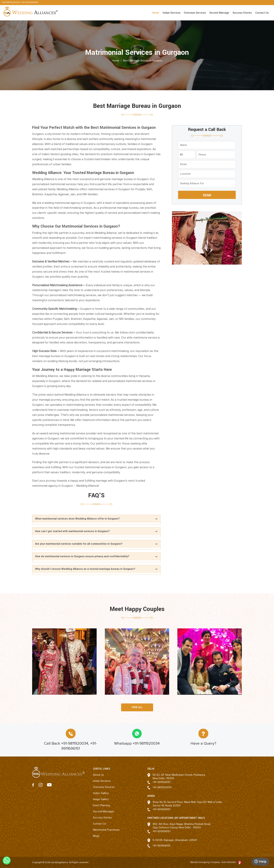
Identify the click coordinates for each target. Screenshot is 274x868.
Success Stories (242, 13)
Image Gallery (101, 799)
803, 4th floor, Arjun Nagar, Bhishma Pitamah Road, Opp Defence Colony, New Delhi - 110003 (182, 826)
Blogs (96, 836)
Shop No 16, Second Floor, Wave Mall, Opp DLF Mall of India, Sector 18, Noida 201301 (188, 804)
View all (137, 707)
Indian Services (172, 13)
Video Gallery (101, 793)
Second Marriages (104, 811)
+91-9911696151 (30, 2)
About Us (98, 775)
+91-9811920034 (11, 2)
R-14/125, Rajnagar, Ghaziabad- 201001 (175, 840)
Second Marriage (219, 13)
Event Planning (101, 805)
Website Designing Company (205, 862)
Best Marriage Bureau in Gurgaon (143, 60)
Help (260, 862)
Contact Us (262, 13)
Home (155, 13)
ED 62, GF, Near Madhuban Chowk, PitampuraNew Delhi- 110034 (179, 777)
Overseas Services (195, 13)
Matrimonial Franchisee (106, 830)
